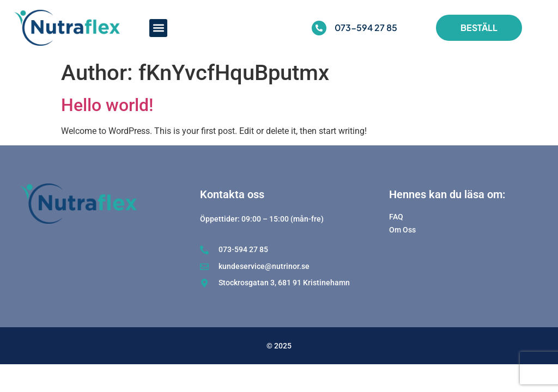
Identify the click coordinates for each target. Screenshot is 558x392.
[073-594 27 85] (319, 28)
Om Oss (402, 230)
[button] (158, 28)
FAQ (396, 217)
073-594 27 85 (366, 27)
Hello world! (107, 105)
